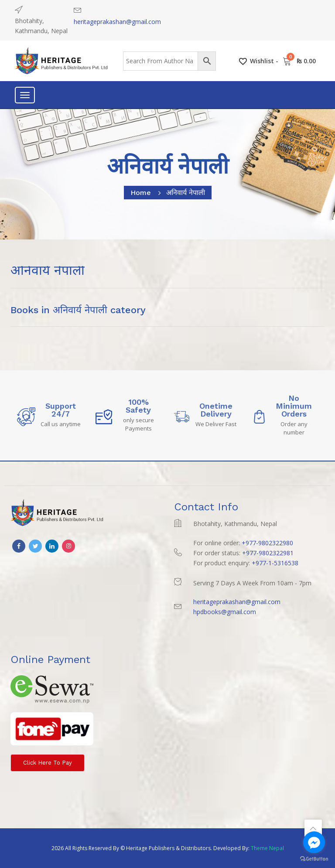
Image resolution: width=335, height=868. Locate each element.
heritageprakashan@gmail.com (117, 22)
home (141, 193)
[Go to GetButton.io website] (314, 859)
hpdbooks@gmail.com (225, 612)
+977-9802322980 (267, 543)
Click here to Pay (48, 763)
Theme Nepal (267, 848)
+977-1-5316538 (275, 563)
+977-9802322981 (268, 553)
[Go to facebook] (314, 842)
